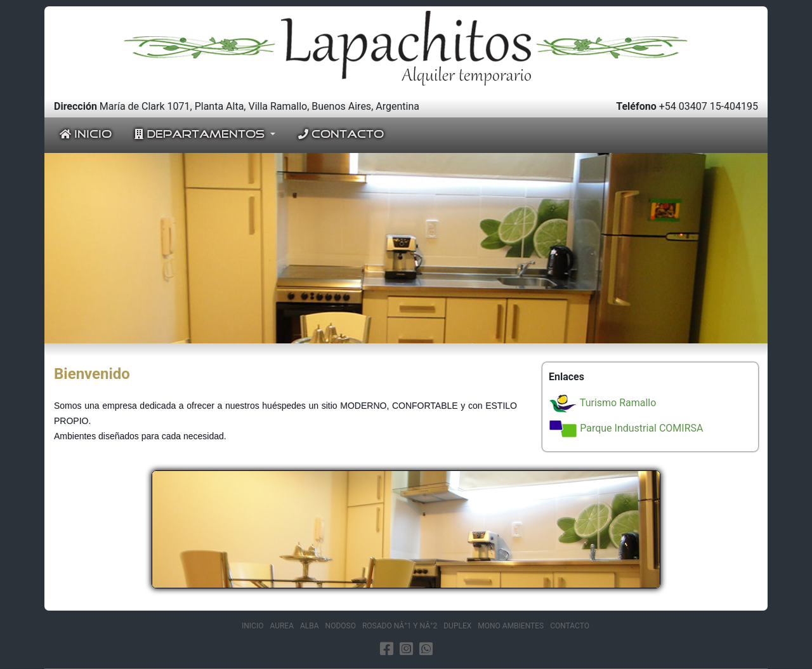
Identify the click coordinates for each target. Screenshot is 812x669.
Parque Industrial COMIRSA (626, 428)
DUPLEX (457, 626)
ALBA (310, 626)
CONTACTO (341, 135)
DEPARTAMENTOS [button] (201, 135)
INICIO (86, 135)
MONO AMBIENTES (511, 626)
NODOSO (341, 626)
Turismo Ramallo (602, 403)
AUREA (282, 626)
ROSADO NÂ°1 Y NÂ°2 (400, 626)
